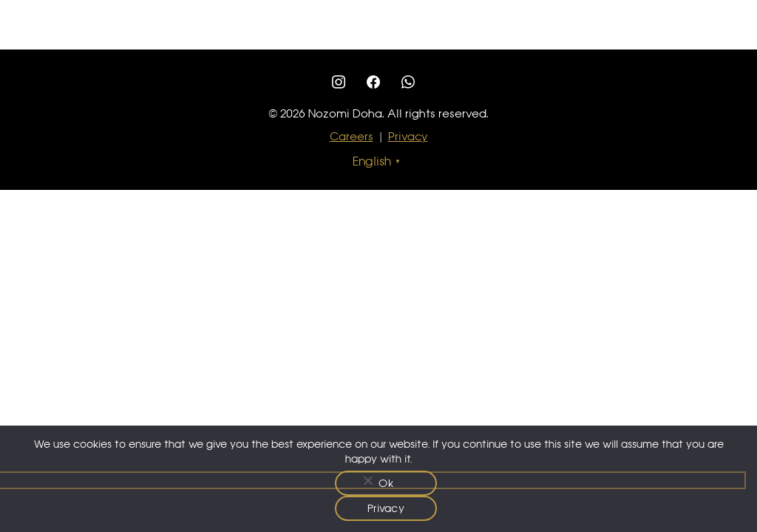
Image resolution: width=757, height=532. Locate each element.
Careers (352, 136)
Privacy (408, 136)
